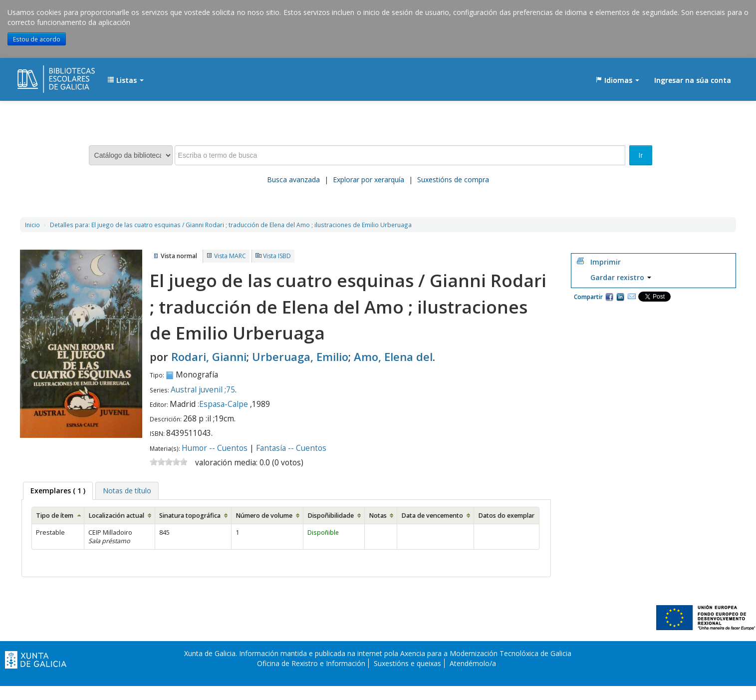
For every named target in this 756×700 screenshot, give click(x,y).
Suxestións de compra (453, 179)
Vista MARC (230, 256)
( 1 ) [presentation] (58, 491)
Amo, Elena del (393, 356)
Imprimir (606, 262)
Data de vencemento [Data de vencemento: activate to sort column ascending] (432, 516)
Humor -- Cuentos (215, 448)
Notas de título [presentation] (127, 491)
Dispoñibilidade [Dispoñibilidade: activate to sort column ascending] (331, 516)
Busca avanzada (293, 179)
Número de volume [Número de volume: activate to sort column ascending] (264, 516)
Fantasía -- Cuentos (291, 448)
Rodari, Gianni (209, 356)
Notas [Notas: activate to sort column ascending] (378, 516)
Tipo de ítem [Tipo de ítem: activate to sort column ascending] (55, 516)
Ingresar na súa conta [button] (693, 80)
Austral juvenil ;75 (203, 390)
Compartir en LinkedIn (620, 297)
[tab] (58, 491)
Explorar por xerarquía (369, 179)
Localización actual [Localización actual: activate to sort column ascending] (116, 516)
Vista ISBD (277, 256)
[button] (126, 80)
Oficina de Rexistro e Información (311, 663)
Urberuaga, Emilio (300, 356)
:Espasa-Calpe (223, 404)
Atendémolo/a (473, 663)
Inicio (32, 225)
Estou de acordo (37, 39)
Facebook (609, 297)
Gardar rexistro (621, 277)
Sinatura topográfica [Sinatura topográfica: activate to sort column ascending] (190, 516)
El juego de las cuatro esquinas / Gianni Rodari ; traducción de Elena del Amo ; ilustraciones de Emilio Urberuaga (231, 225)
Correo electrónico (632, 297)
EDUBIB (42, 75)
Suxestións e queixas (407, 663)
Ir (641, 155)
